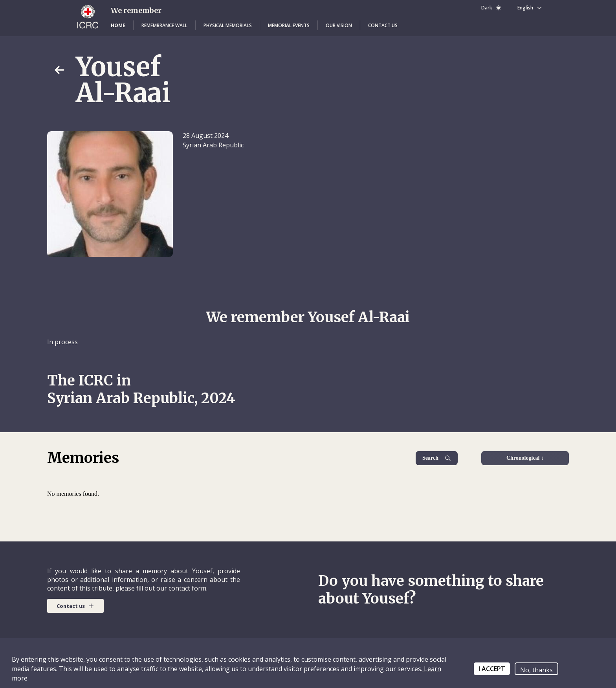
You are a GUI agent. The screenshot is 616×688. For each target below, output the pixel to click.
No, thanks (536, 670)
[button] (118, 26)
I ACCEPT (492, 669)
